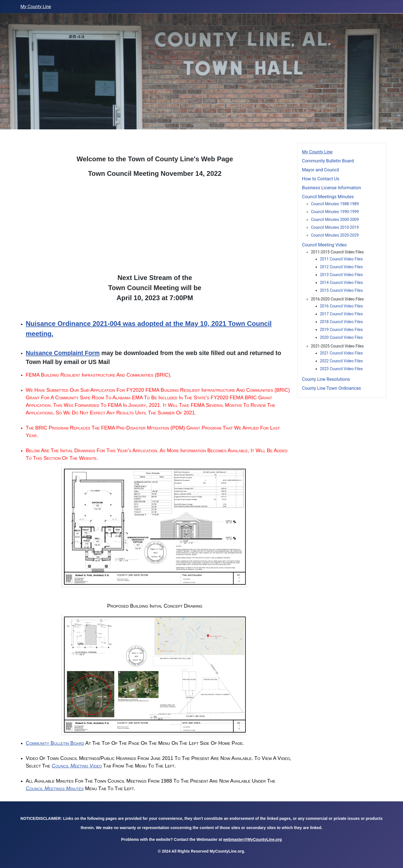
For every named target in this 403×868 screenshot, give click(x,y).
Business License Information (331, 188)
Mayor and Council (329, 170)
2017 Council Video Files (341, 314)
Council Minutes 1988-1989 (335, 204)
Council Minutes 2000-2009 (335, 220)
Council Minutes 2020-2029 (335, 235)
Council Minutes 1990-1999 (335, 212)
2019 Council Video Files (341, 330)
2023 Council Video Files (341, 369)
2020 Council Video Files (341, 337)
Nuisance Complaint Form (63, 353)
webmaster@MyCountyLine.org (252, 839)
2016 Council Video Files (341, 306)
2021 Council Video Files (341, 353)
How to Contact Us (321, 179)
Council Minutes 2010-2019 (335, 227)
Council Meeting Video (77, 766)
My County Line (36, 7)
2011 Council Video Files (341, 259)
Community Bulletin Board (55, 743)
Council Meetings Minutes (55, 788)
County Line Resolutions (326, 379)
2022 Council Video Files (341, 361)
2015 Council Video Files (341, 290)
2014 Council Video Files (341, 283)
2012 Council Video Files (341, 267)
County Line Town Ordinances (331, 388)
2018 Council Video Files (341, 322)
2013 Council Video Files (341, 275)
